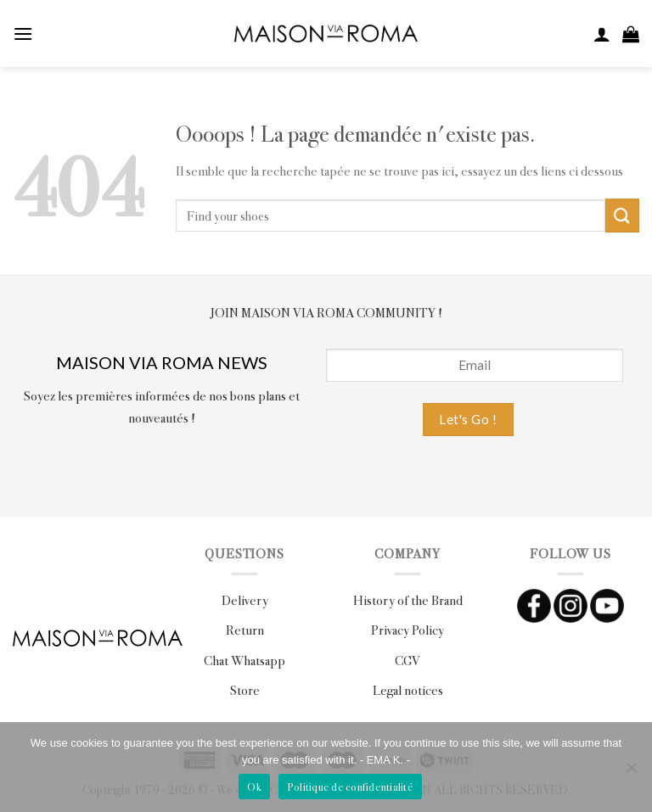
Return (245, 629)
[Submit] (622, 215)
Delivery (245, 599)
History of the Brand (408, 599)
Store (245, 689)
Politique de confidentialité (350, 787)
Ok (254, 787)
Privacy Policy (407, 629)
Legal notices (408, 689)
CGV (407, 660)
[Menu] (23, 34)
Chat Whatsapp (244, 660)
